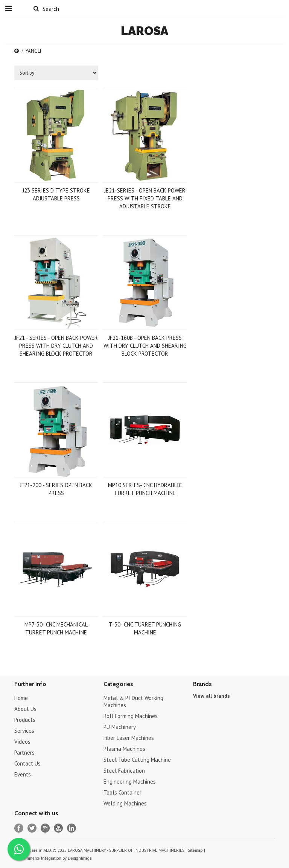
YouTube (59, 828)
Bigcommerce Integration (39, 858)
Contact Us (27, 763)
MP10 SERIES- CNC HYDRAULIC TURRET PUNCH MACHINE (145, 489)
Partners (24, 753)
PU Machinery (120, 727)
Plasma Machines (124, 749)
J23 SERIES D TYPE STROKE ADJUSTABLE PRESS (56, 194)
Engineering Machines (130, 782)
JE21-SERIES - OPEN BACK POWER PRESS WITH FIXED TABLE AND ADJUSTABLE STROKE (145, 198)
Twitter (32, 828)
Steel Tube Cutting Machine (137, 760)
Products (25, 720)
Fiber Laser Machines (129, 738)
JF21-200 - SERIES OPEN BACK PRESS (56, 489)
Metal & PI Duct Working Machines (133, 701)
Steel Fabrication (124, 771)
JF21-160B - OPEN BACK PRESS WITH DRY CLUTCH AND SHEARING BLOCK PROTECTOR (145, 346)
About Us (25, 709)
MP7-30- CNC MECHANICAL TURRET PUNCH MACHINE (56, 628)
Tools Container (122, 792)
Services (24, 731)
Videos (22, 742)
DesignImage (80, 858)
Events (23, 774)
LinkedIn (72, 828)
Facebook (19, 828)
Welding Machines (125, 803)
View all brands (211, 696)
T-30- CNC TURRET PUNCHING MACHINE (145, 628)
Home (21, 698)
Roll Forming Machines (131, 716)
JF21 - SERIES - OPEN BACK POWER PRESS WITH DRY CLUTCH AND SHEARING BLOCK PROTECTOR (56, 346)
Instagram (45, 828)
